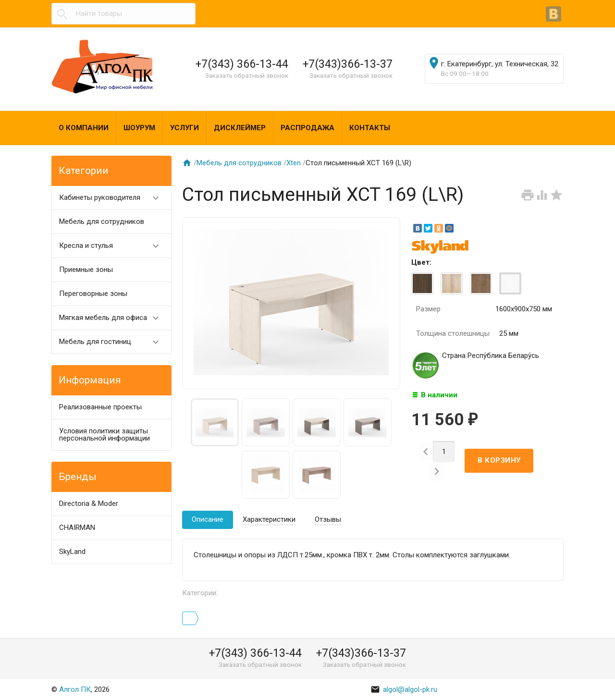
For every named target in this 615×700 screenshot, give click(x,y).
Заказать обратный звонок (247, 75)
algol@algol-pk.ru (404, 689)
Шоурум (139, 128)
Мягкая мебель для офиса (113, 318)
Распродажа (307, 128)
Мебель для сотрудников (102, 221)
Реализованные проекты (100, 407)
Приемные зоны (86, 270)
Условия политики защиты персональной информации (105, 435)
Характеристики (269, 519)
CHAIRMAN (77, 528)
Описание (208, 519)
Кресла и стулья (113, 246)
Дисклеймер (240, 128)
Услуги (184, 128)
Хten (294, 163)
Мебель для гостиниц (113, 342)
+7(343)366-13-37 (348, 64)
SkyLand (72, 552)
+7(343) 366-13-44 (242, 64)
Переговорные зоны (93, 294)
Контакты (370, 128)
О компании (84, 128)
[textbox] (123, 14)
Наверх (575, 682)
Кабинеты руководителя (113, 198)
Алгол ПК (75, 689)
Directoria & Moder (89, 504)
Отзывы (328, 519)
